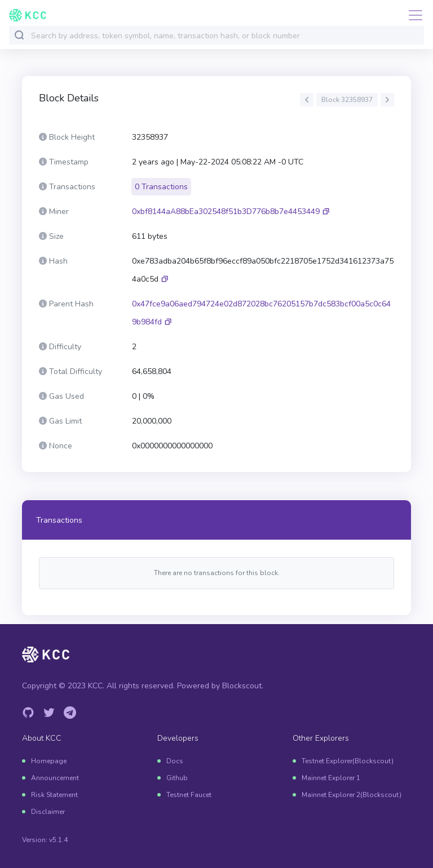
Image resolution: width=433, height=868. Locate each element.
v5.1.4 (58, 840)
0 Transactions (161, 187)
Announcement (55, 778)
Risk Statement (54, 795)
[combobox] (225, 36)
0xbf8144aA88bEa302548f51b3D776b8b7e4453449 (226, 212)
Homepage (49, 761)
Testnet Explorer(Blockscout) (348, 761)
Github (177, 778)
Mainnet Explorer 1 (331, 778)
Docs (175, 761)
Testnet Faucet (189, 795)
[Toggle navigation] (412, 15)
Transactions (59, 520)
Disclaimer (48, 812)
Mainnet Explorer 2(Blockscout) (352, 795)
